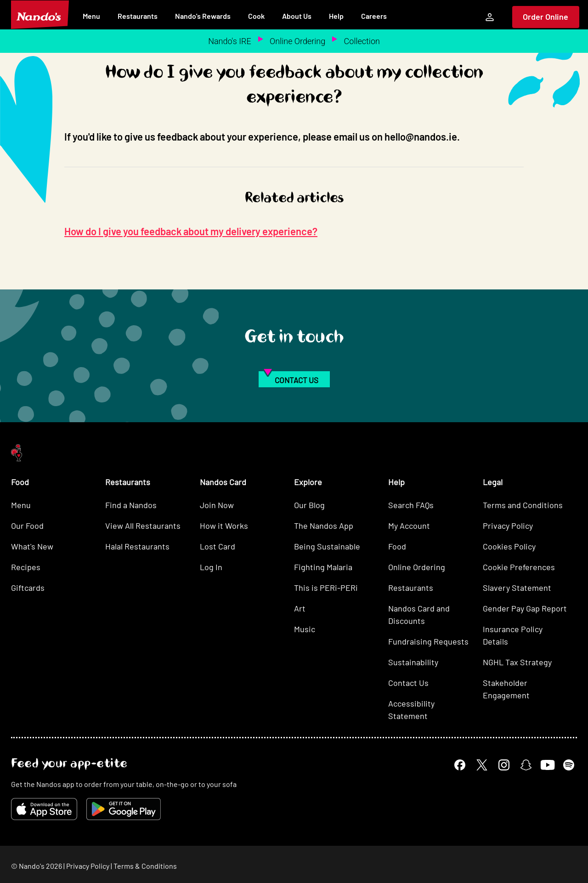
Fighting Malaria (323, 567)
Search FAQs (411, 505)
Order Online (546, 17)
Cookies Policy (509, 546)
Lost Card (218, 546)
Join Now (217, 505)
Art (300, 608)
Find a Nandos (131, 505)
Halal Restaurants (137, 546)
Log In (211, 567)
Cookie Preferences (519, 567)
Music (305, 629)
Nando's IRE (230, 41)
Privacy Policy (508, 526)
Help (336, 16)
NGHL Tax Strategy (517, 662)
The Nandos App (324, 526)
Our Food (27, 526)
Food (397, 546)
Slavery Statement (517, 588)
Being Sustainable (327, 546)
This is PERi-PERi (326, 588)
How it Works (224, 526)
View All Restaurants (143, 526)
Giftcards (28, 588)
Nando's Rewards (203, 16)
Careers (374, 16)
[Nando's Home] (40, 15)
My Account (409, 526)
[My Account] (490, 17)
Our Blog (309, 505)
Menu (91, 16)
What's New (32, 546)
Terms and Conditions (523, 505)
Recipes (26, 567)
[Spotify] (569, 765)
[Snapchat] (526, 765)
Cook (256, 16)
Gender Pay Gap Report (525, 608)
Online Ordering (297, 41)
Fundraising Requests (428, 641)
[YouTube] (547, 765)
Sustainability (413, 662)
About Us (297, 16)
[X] (482, 765)
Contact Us (408, 683)
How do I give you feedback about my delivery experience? (191, 231)
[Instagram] (504, 765)
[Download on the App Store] (44, 809)
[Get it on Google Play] (124, 809)
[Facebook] (460, 765)
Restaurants (138, 16)
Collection (362, 41)
